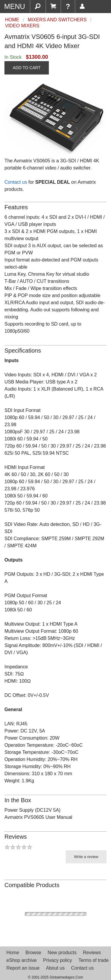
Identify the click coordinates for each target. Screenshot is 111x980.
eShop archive (22, 960)
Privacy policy (57, 960)
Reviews (92, 953)
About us (55, 968)
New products (62, 953)
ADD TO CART (27, 68)
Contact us (16, 182)
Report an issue (23, 968)
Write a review (86, 857)
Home (13, 953)
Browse (33, 953)
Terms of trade (94, 960)
